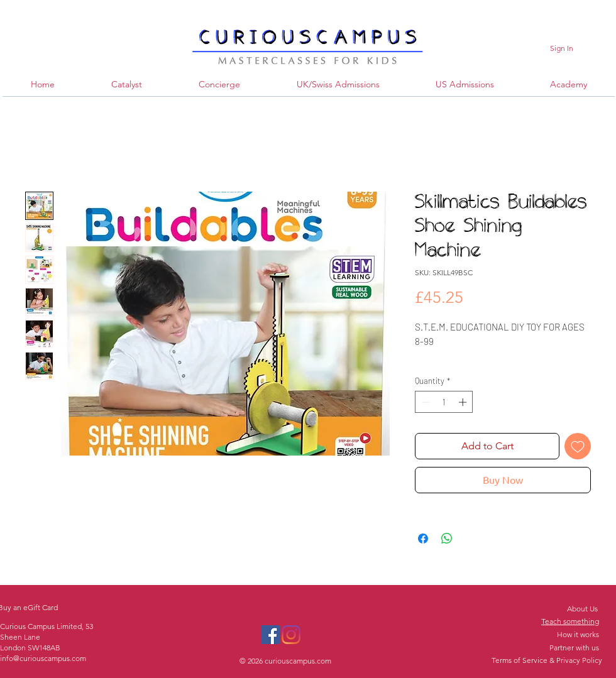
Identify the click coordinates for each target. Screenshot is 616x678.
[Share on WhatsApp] (447, 539)
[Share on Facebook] (423, 539)
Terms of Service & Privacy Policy (547, 660)
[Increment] (464, 402)
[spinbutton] (444, 402)
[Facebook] (270, 635)
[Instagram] (291, 635)
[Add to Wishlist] (578, 446)
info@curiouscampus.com (43, 658)
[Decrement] (424, 402)
